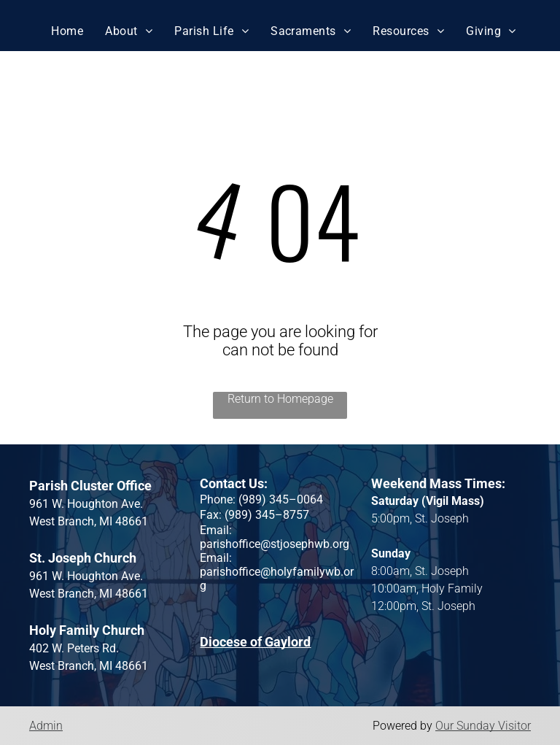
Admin (46, 726)
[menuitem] (67, 31)
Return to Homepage (280, 399)
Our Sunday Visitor (483, 726)
